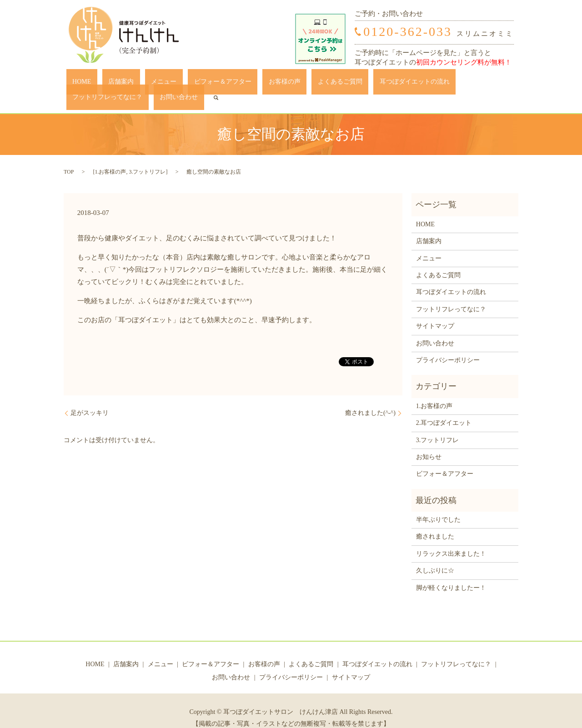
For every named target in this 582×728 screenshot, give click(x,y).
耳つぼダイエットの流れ (339, 84)
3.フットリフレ (147, 158)
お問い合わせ (474, 84)
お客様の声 (234, 84)
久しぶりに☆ (435, 557)
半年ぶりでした (438, 506)
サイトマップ (435, 312)
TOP (69, 158)
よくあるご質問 (277, 84)
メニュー (138, 84)
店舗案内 (107, 84)
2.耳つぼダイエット (444, 409)
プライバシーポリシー (448, 346)
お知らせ (429, 443)
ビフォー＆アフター (184, 84)
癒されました (435, 523)
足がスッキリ (90, 399)
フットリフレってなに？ (415, 84)
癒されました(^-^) (370, 399)
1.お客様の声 (110, 158)
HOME (80, 84)
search (505, 84)
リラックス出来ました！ (451, 540)
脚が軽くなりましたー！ (451, 574)
